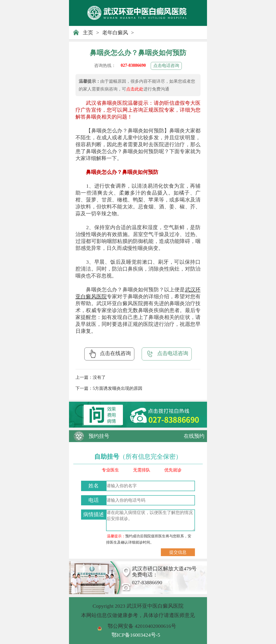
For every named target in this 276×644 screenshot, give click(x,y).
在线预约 (194, 436)
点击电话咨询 (166, 65)
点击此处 (135, 89)
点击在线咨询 (109, 354)
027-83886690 (133, 65)
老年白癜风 (115, 33)
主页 (88, 33)
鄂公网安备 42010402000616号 (142, 626)
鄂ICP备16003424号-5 (136, 635)
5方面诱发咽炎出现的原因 (118, 388)
